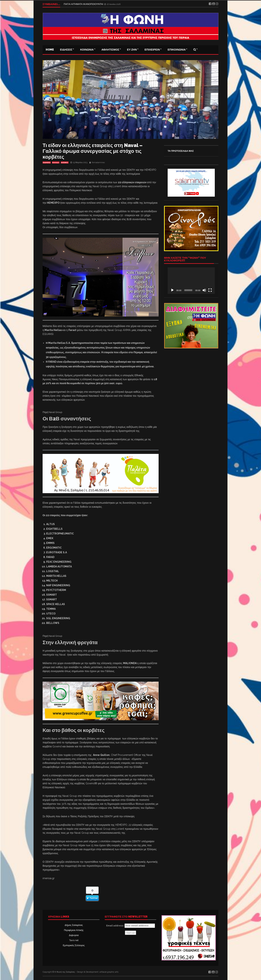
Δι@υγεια (74, 935)
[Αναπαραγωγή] (172, 290)
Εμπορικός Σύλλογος (74, 945)
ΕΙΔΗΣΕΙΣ (66, 50)
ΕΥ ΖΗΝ (132, 50)
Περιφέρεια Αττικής (74, 930)
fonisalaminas (98, 162)
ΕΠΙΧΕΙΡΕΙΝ (152, 50)
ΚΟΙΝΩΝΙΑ (87, 50)
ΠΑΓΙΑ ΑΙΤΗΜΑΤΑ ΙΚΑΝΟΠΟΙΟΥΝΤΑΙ (84, 4)
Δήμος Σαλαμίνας (74, 925)
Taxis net (74, 940)
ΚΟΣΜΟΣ (65, 163)
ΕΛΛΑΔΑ (56, 163)
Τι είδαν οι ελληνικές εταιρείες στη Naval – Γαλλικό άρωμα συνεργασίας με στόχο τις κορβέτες (93, 151)
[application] (191, 281)
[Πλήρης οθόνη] (210, 290)
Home (50, 50)
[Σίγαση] (204, 290)
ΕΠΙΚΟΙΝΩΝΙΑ (177, 50)
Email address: (131, 926)
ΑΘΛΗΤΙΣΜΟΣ (110, 50)
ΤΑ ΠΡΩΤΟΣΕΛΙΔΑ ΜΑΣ (181, 151)
